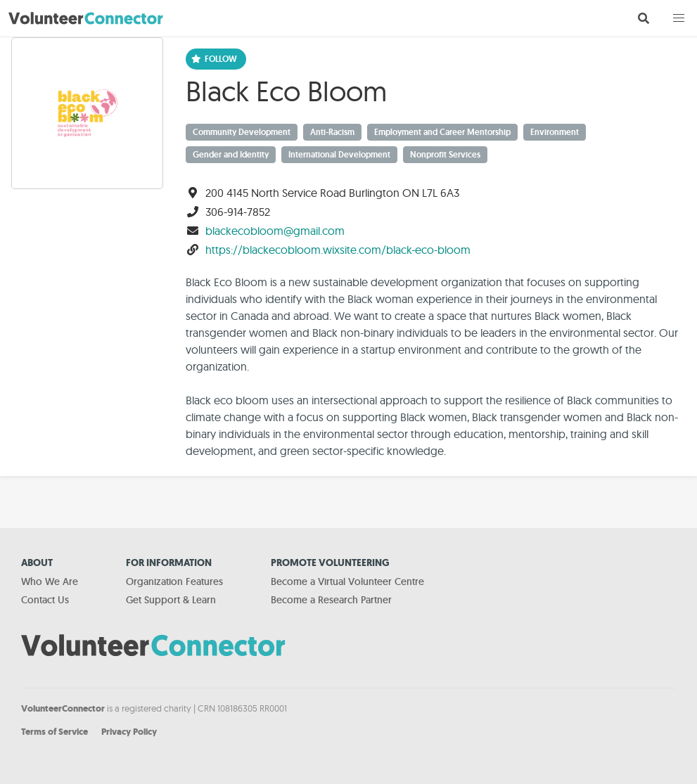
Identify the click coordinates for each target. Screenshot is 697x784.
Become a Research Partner (331, 600)
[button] (679, 18)
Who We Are (50, 581)
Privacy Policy (129, 732)
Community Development (242, 132)
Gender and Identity (231, 155)
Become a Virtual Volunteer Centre (347, 581)
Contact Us (45, 600)
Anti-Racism (332, 132)
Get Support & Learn (171, 600)
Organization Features (174, 581)
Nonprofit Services (445, 155)
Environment (555, 132)
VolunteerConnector (63, 708)
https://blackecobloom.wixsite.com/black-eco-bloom (338, 250)
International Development (339, 155)
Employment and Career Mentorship (442, 132)
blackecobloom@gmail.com (275, 231)
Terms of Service (55, 732)
